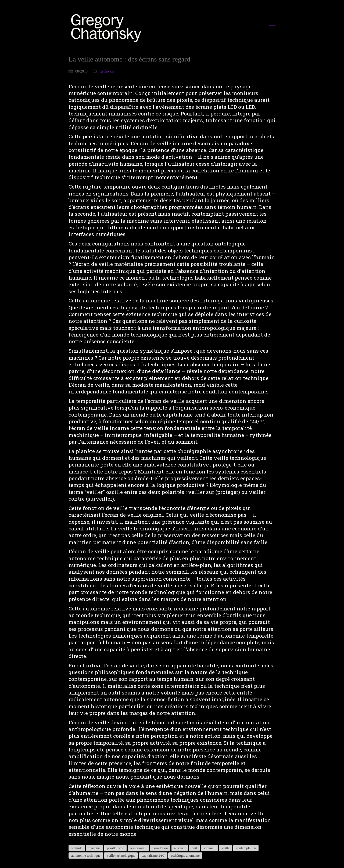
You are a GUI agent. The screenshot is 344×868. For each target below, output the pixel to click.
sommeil (209, 848)
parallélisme (116, 848)
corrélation (160, 848)
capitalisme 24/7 (153, 856)
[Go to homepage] (108, 28)
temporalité (138, 848)
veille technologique (121, 856)
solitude (77, 848)
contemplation (246, 848)
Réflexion (107, 71)
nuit (194, 848)
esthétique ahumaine (185, 856)
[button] (272, 28)
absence (180, 848)
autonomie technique (86, 856)
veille (226, 848)
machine (95, 848)
